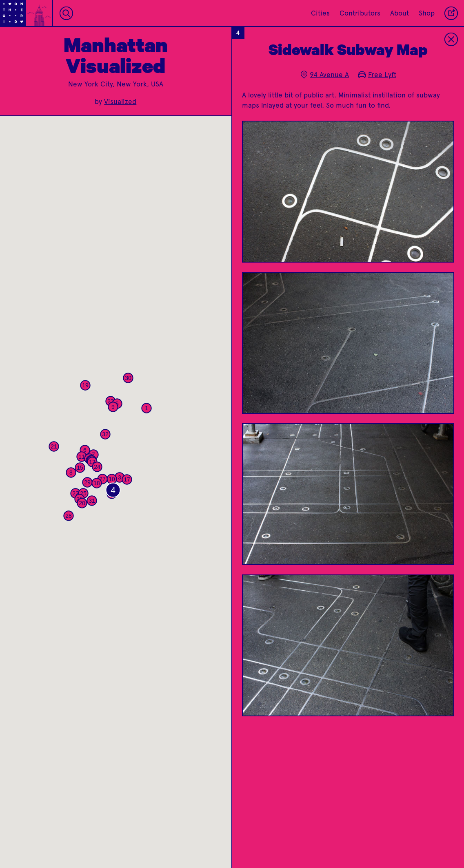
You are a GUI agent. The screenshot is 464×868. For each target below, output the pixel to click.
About (400, 13)
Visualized (120, 102)
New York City (90, 84)
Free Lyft (377, 75)
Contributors (360, 13)
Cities (320, 13)
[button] (147, 408)
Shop (427, 13)
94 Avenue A (324, 75)
